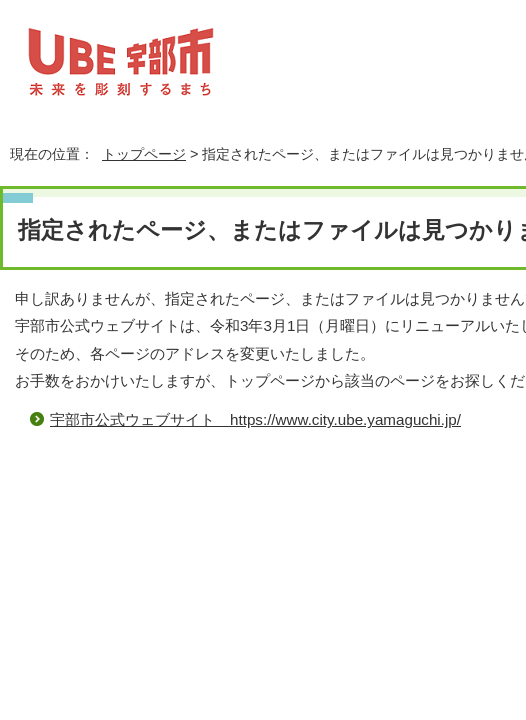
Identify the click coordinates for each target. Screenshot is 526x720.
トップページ (144, 154)
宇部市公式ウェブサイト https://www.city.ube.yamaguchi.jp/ (255, 419)
